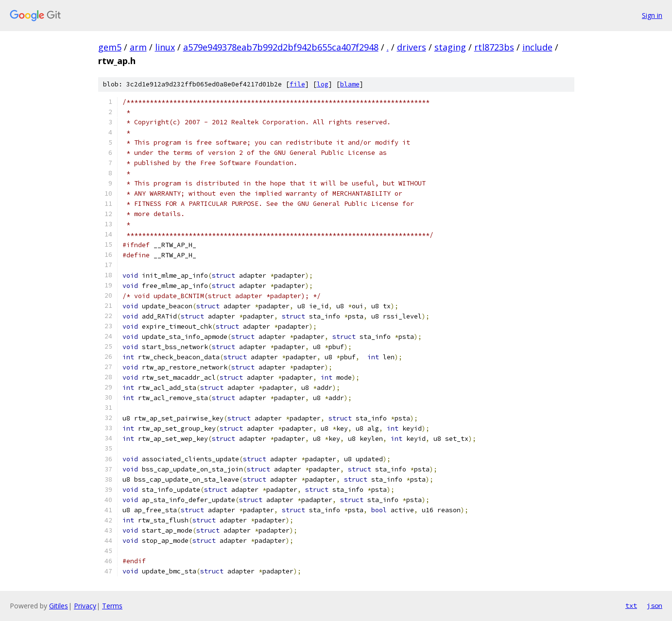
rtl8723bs (494, 47)
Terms (112, 606)
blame (350, 84)
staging (450, 47)
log (323, 84)
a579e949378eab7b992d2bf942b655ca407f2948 (281, 47)
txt (631, 605)
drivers (412, 47)
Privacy (85, 606)
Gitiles (59, 606)
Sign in (652, 15)
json (655, 605)
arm (138, 47)
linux (165, 47)
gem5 (110, 47)
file (297, 84)
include (537, 47)
